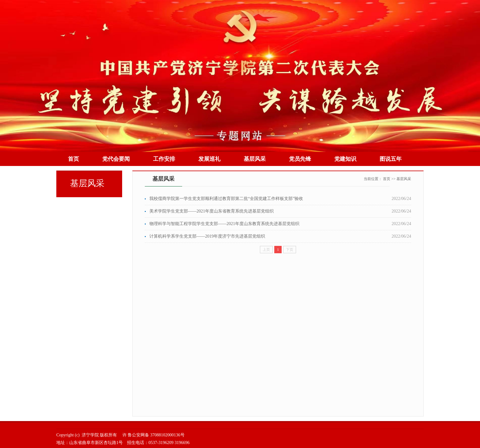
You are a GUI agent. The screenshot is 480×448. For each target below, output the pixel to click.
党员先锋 (300, 159)
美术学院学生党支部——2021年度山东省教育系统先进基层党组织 (212, 211)
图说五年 (391, 159)
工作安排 (164, 159)
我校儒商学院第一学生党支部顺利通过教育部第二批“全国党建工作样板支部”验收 (226, 199)
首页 (73, 159)
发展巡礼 (209, 159)
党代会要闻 (116, 159)
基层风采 (255, 159)
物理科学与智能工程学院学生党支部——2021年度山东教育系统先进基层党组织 (224, 224)
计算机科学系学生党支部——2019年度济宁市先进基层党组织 (207, 236)
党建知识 (345, 159)
